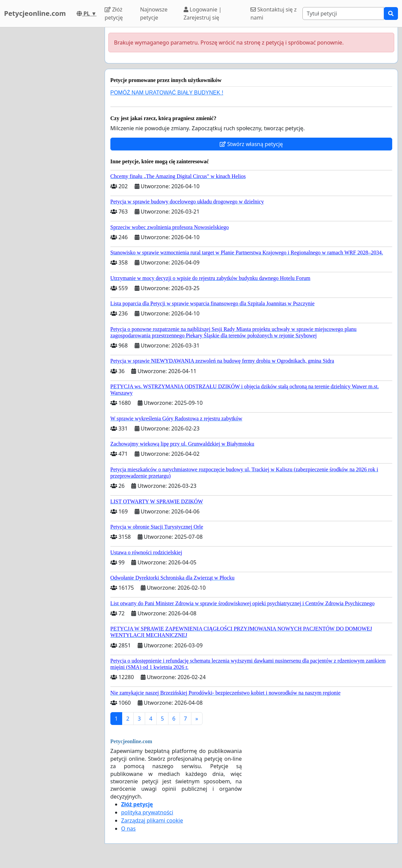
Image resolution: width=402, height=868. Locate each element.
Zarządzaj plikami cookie (152, 820)
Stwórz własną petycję (251, 144)
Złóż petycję (114, 13)
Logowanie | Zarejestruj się (203, 13)
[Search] (343, 13)
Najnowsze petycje (154, 13)
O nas (128, 829)
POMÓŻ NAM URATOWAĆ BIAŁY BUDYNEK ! (167, 93)
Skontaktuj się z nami (274, 13)
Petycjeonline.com (35, 13)
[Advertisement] (50, 129)
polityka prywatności (147, 812)
